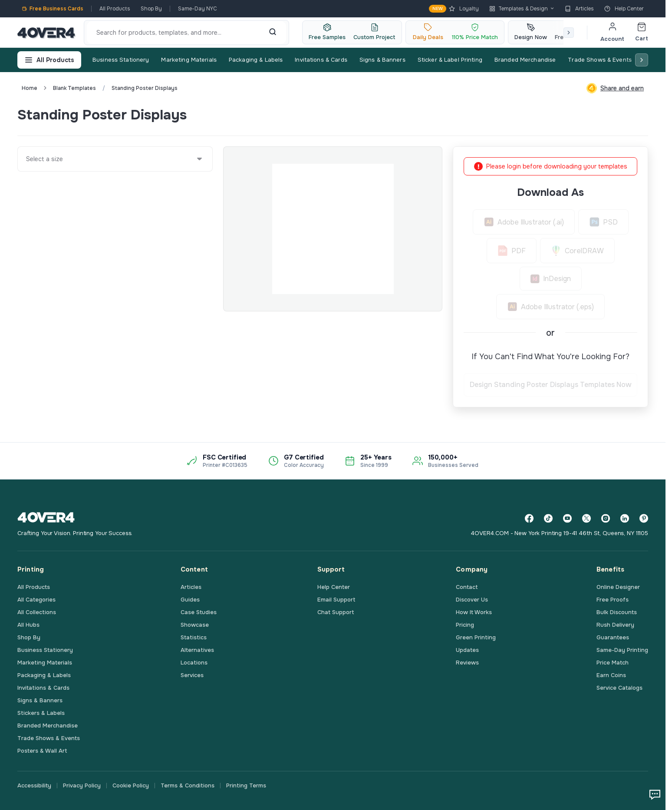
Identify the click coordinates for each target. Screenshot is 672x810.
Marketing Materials (189, 60)
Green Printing (476, 637)
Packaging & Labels (256, 60)
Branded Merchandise (525, 60)
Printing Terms (246, 785)
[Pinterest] (644, 518)
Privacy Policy (82, 785)
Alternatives (197, 650)
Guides (190, 600)
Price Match (613, 663)
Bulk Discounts (617, 612)
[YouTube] (567, 518)
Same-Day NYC (198, 9)
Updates (467, 650)
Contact (467, 587)
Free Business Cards (53, 9)
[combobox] (26, 159)
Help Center (624, 9)
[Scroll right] (569, 33)
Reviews (467, 663)
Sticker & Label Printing (450, 60)
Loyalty (454, 9)
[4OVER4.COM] (46, 33)
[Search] (273, 33)
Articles (579, 9)
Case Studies (199, 612)
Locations (194, 663)
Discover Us (472, 600)
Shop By (151, 9)
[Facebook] (529, 518)
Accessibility (34, 785)
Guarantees (613, 637)
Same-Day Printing (622, 650)
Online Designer (618, 587)
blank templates (74, 88)
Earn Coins (611, 675)
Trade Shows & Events (600, 60)
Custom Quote (616, 115)
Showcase (195, 625)
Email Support (336, 600)
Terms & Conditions (188, 785)
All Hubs (28, 625)
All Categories (36, 600)
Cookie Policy (131, 785)
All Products (115, 9)
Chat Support (336, 612)
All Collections (37, 612)
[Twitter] (586, 518)
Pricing (465, 625)
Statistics (194, 637)
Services (192, 675)
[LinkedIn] (625, 518)
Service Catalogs (619, 688)
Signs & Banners (382, 60)
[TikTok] (548, 518)
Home (30, 88)
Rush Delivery (615, 625)
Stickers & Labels (41, 713)
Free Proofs (613, 600)
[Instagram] (606, 518)
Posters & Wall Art (42, 751)
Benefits (610, 569)
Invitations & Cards (321, 60)
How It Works (474, 612)
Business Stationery (121, 60)
